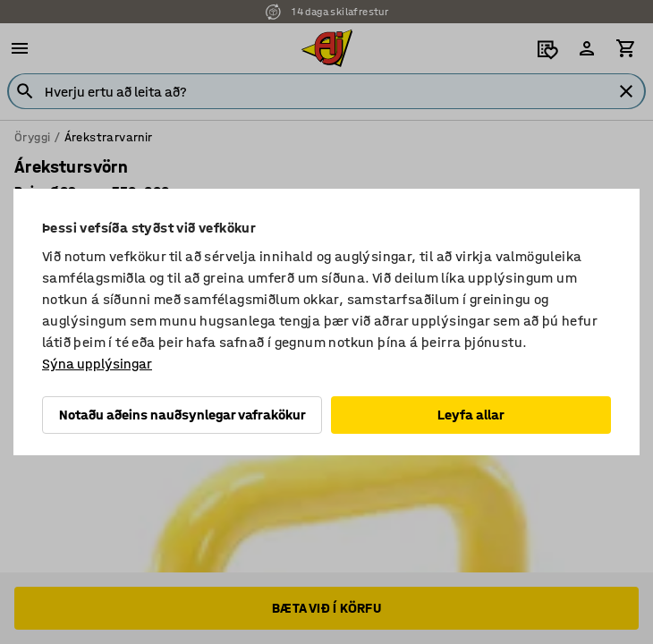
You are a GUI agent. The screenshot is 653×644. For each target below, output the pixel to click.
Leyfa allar (471, 415)
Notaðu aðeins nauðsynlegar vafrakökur (182, 415)
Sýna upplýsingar (97, 364)
